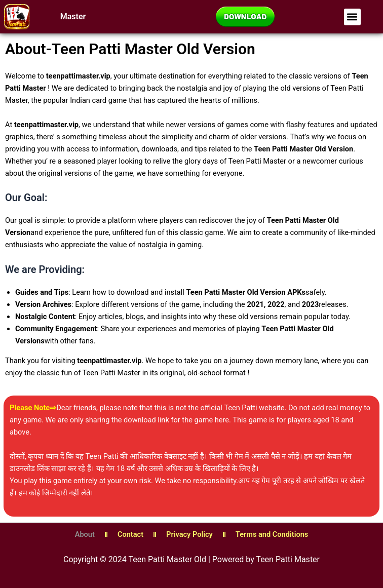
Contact (130, 534)
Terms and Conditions (272, 534)
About (85, 534)
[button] (352, 17)
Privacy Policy (189, 534)
